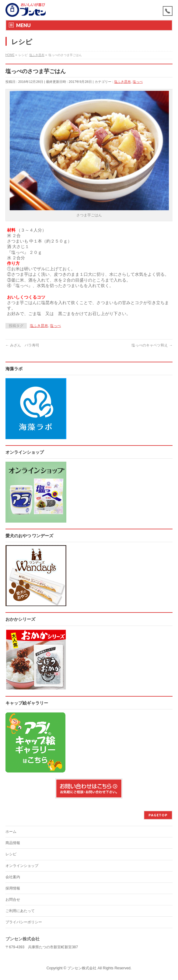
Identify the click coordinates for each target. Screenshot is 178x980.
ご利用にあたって (20, 911)
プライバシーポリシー (24, 922)
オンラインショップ (22, 866)
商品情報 (13, 843)
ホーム (11, 832)
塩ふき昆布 (122, 82)
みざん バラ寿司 (22, 345)
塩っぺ (138, 82)
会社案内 (13, 877)
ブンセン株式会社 (82, 968)
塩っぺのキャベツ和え (152, 345)
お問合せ (13, 900)
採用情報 (13, 888)
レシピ (11, 854)
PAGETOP (158, 815)
